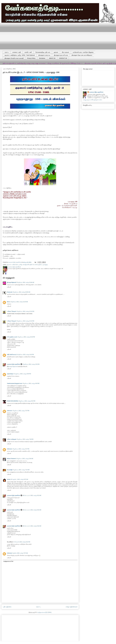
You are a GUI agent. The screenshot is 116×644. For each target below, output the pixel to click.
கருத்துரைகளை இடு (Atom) (44, 612)
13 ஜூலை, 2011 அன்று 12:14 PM (25, 321)
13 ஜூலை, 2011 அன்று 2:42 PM (25, 354)
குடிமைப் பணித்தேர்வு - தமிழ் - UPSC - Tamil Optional (20, 55)
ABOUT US (52, 58)
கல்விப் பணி (28, 52)
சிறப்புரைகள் (65, 52)
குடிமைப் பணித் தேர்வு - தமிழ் (14, 265)
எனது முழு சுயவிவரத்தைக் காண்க (92, 100)
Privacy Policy (31, 58)
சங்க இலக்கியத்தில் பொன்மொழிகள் (32, 265)
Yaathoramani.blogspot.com (15, 383)
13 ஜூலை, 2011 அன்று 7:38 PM (25, 439)
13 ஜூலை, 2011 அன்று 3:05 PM (23, 374)
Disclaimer (42, 58)
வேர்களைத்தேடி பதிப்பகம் (43, 52)
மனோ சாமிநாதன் (12, 439)
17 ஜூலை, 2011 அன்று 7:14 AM (21, 470)
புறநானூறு (45, 265)
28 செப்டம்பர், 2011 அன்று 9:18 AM (32, 526)
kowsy (9, 479)
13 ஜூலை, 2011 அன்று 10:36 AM (25, 282)
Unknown (10, 411)
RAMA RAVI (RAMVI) (12, 401)
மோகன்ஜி (10, 470)
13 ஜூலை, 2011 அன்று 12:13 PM (25, 311)
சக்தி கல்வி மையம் (12, 354)
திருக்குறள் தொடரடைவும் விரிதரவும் (82, 55)
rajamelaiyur (10, 374)
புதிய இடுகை (7, 607)
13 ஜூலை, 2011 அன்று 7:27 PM (21, 411)
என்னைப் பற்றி (17, 52)
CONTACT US (63, 58)
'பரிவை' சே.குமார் (12, 311)
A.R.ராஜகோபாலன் (12, 337)
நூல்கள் (56, 52)
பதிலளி (9, 287)
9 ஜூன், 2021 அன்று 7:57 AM (20, 553)
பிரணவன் (10, 292)
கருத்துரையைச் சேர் (8, 561)
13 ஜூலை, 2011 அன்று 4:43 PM (31, 383)
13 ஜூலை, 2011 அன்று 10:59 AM (21, 292)
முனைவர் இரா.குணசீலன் (14, 364)
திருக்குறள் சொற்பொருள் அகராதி (14, 58)
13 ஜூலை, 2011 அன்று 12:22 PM (26, 337)
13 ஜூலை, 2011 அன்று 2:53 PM (31, 364)
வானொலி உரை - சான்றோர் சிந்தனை (83, 52)
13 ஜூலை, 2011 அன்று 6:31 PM (27, 401)
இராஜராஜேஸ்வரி (12, 282)
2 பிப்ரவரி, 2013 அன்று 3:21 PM (22, 542)
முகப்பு (7, 52)
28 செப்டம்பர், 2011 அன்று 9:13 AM (32, 495)
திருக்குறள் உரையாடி (44, 55)
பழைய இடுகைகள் (71, 607)
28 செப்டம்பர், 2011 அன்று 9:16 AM (32, 510)
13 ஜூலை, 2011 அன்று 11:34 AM (19, 302)
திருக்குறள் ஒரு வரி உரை (61, 55)
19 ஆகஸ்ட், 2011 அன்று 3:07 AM (19, 479)
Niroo (8, 302)
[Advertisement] (24, 35)
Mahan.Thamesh (11, 459)
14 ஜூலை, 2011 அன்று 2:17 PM (21, 449)
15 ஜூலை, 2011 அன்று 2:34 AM (25, 459)
